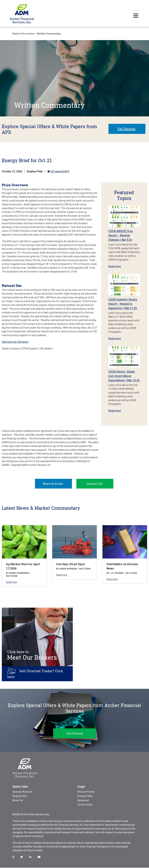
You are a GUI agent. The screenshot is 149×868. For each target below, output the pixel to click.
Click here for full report (15, 342)
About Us (18, 801)
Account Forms (86, 792)
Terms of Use (85, 805)
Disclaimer (83, 801)
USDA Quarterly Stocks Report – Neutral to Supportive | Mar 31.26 (123, 304)
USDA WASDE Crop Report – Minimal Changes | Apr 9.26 (121, 235)
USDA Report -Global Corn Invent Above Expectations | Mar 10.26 (124, 376)
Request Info (20, 796)
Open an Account (22, 792)
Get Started (126, 129)
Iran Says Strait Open (71, 565)
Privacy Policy (85, 796)
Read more (115, 266)
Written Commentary (49, 34)
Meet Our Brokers (32, 656)
